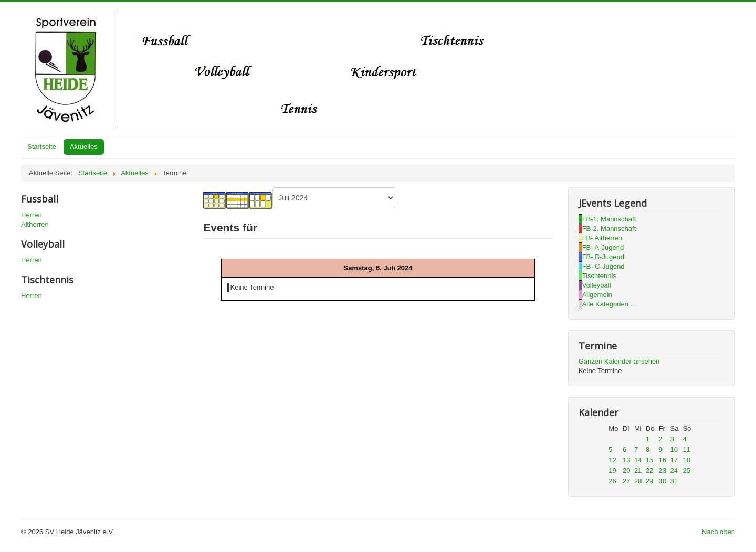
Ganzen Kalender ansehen (619, 361)
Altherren (35, 224)
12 (612, 460)
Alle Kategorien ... (609, 304)
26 (612, 481)
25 (686, 470)
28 (638, 481)
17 (674, 460)
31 (674, 481)
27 (626, 481)
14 (638, 460)
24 (674, 470)
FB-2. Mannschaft (609, 229)
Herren (31, 215)
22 (649, 470)
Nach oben (718, 532)
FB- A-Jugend (603, 247)
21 (638, 470)
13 (626, 460)
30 (663, 481)
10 (674, 449)
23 (663, 470)
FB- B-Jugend (603, 257)
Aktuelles (84, 147)
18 (686, 460)
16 (663, 460)
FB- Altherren (602, 238)
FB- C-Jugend (603, 266)
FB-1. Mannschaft (609, 219)
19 (612, 470)
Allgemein (597, 295)
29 (649, 481)
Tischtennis (599, 276)
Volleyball (597, 285)
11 (686, 449)
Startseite (42, 147)
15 (649, 460)
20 (626, 470)
